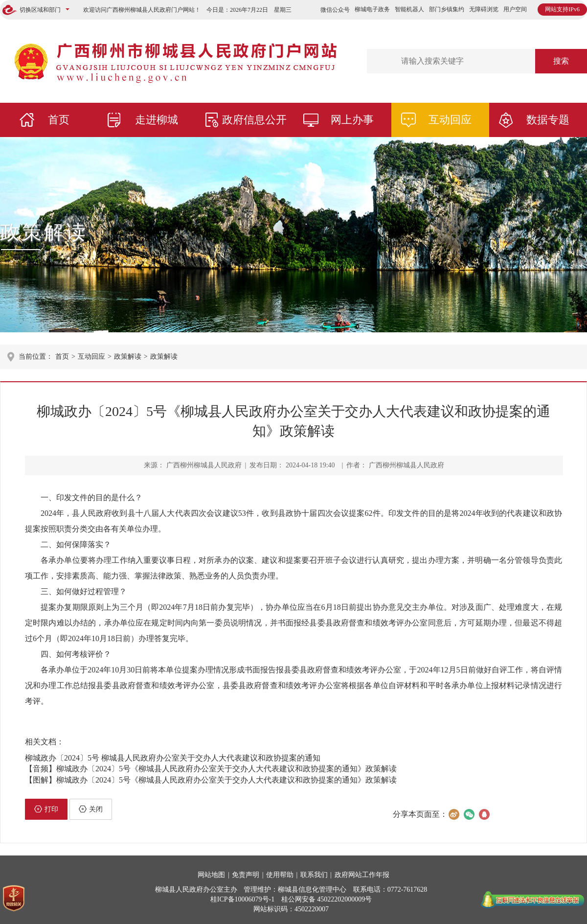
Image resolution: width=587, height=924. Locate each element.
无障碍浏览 (484, 9)
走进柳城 (157, 120)
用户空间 (515, 9)
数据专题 (548, 120)
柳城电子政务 (372, 9)
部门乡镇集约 (447, 9)
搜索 (561, 61)
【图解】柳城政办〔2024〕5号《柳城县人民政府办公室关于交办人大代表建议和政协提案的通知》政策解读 (211, 780)
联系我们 (314, 875)
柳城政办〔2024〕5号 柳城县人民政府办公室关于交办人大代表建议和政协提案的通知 (173, 758)
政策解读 (44, 232)
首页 (59, 120)
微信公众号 (335, 10)
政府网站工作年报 (362, 875)
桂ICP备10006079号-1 (242, 899)
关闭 (91, 809)
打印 (46, 809)
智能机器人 (409, 9)
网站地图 (211, 875)
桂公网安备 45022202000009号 (327, 899)
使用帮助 (280, 875)
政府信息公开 (254, 120)
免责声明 (246, 875)
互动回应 (450, 120)
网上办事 (352, 120)
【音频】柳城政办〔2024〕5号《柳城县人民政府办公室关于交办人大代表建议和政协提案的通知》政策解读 (211, 769)
